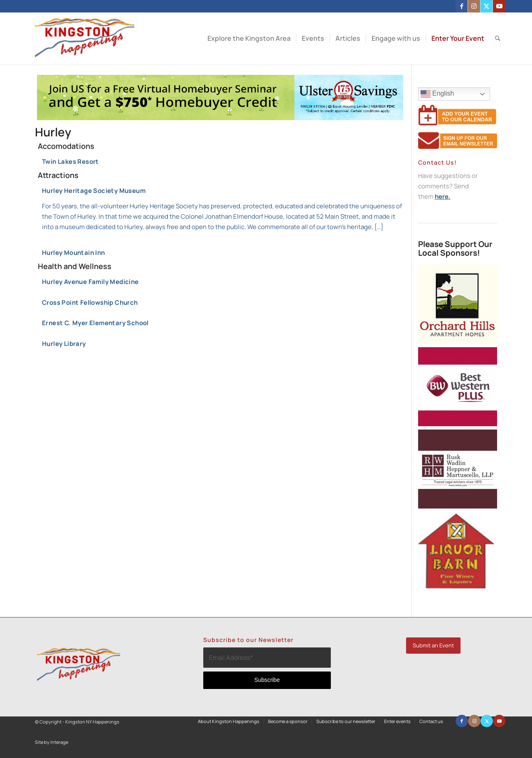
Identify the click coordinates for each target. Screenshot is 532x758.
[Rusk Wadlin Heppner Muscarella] (458, 506)
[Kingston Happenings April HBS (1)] (220, 118)
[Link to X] (486, 6)
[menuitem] (249, 38)
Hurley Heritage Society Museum (223, 209)
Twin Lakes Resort (70, 162)
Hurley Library (64, 344)
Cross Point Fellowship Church (90, 302)
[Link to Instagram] (474, 6)
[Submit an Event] (433, 646)
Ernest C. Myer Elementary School (95, 323)
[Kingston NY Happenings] (85, 38)
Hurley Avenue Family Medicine (90, 282)
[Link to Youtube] (499, 6)
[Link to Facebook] (462, 6)
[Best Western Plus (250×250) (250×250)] (458, 424)
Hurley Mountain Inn (74, 253)
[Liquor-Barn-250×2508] (458, 589)
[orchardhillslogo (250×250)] (458, 342)
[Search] (498, 38)
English (455, 95)
